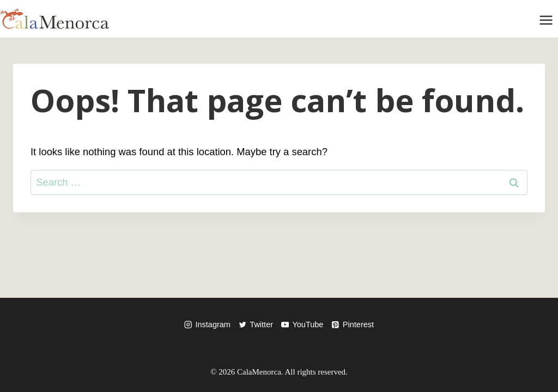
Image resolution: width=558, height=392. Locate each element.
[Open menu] (546, 19)
